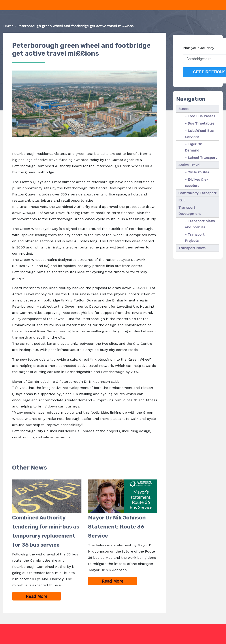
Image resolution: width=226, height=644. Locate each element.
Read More (43, 597)
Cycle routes (198, 172)
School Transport (202, 158)
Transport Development (190, 211)
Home (8, 26)
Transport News (192, 248)
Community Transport (197, 193)
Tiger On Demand (194, 147)
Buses (183, 109)
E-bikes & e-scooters (196, 183)
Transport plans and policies (200, 224)
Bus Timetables (201, 123)
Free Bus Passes (201, 116)
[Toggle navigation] (3, 5)
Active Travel (189, 165)
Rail (181, 200)
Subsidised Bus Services (199, 134)
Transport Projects (195, 238)
